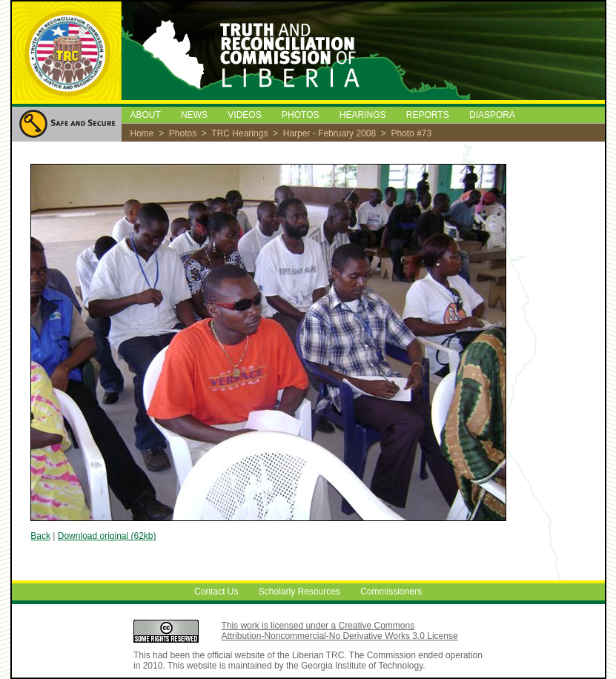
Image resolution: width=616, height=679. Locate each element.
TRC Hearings (239, 133)
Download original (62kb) (107, 536)
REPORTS (428, 115)
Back (40, 536)
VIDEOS (244, 115)
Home (142, 133)
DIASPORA (492, 115)
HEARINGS (363, 115)
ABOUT (146, 115)
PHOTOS (300, 115)
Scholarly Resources (299, 592)
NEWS (194, 115)
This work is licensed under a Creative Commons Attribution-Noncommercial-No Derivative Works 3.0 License (339, 631)
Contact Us (216, 592)
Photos (183, 133)
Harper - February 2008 (329, 133)
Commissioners (391, 592)
